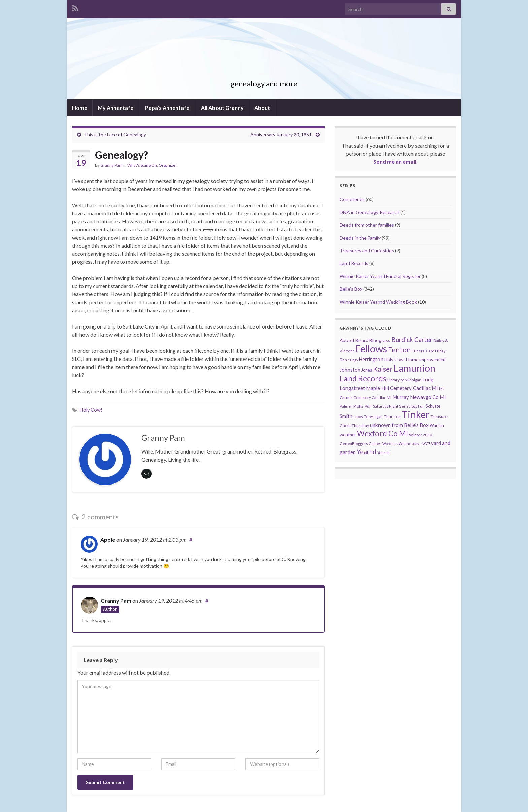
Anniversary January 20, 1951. (282, 135)
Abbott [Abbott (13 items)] (347, 340)
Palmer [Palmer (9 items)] (346, 406)
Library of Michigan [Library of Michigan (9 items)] (404, 380)
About (262, 108)
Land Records (354, 263)
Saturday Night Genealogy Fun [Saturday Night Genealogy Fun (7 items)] (399, 406)
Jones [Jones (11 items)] (367, 370)
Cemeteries (352, 199)
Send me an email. (395, 162)
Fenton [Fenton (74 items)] (399, 350)
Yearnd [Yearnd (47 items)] (367, 452)
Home (80, 108)
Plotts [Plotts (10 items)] (358, 406)
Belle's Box (351, 289)
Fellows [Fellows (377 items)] (371, 349)
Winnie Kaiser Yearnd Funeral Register (380, 276)
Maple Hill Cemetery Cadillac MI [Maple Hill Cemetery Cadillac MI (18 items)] (402, 388)
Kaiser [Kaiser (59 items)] (383, 369)
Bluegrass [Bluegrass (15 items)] (380, 340)
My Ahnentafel (116, 108)
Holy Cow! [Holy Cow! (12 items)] (395, 360)
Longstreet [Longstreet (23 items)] (352, 388)
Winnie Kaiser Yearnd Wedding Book (378, 302)
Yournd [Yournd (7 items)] (384, 453)
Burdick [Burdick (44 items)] (402, 339)
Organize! (168, 165)
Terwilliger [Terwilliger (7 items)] (373, 417)
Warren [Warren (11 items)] (437, 425)
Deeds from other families (367, 225)
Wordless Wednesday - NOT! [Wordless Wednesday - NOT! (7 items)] (406, 444)
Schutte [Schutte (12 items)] (433, 406)
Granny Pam (264, 72)
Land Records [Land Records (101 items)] (363, 378)
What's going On (142, 165)
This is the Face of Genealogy (115, 135)
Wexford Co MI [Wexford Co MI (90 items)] (383, 433)
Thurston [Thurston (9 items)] (392, 417)
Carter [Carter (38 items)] (423, 340)
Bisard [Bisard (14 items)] (362, 340)
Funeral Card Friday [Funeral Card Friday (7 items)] (429, 351)
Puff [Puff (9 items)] (368, 406)
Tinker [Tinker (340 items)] (416, 414)
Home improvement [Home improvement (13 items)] (426, 360)
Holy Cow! (91, 410)
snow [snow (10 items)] (358, 417)
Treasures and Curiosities (367, 251)
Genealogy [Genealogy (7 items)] (349, 360)
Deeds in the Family (360, 238)
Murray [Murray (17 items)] (401, 397)
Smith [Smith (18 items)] (346, 416)
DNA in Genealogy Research (370, 212)
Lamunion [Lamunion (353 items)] (414, 368)
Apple (108, 540)
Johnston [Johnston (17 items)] (350, 370)
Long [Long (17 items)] (428, 380)
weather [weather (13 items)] (348, 435)
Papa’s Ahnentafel (168, 108)
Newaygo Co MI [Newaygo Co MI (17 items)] (428, 397)
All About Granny (222, 108)
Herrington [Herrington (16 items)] (371, 359)
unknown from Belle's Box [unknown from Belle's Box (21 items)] (399, 425)
